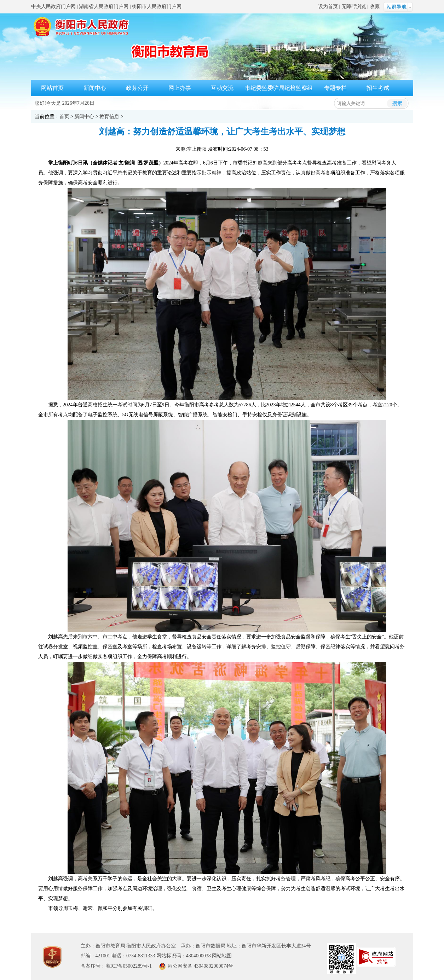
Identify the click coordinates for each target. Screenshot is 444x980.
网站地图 (222, 956)
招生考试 (378, 88)
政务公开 (137, 88)
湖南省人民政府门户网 (104, 7)
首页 (64, 117)
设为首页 (328, 7)
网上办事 (180, 88)
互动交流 (222, 88)
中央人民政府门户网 (53, 7)
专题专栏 (335, 88)
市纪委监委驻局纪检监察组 (279, 88)
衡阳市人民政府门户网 (157, 7)
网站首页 (52, 88)
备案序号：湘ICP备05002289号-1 (116, 966)
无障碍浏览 (354, 7)
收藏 (375, 7)
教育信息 (109, 117)
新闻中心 (95, 88)
